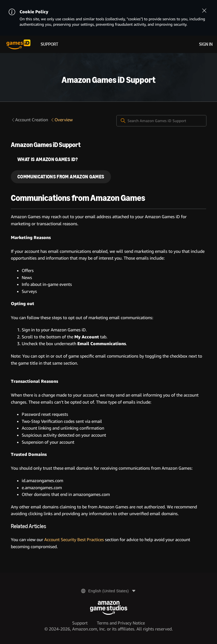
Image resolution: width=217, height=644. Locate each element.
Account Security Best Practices (74, 540)
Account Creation (29, 120)
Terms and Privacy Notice (121, 623)
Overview (61, 120)
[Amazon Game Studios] (109, 608)
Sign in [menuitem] (206, 44)
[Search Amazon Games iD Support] (161, 121)
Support (50, 44)
